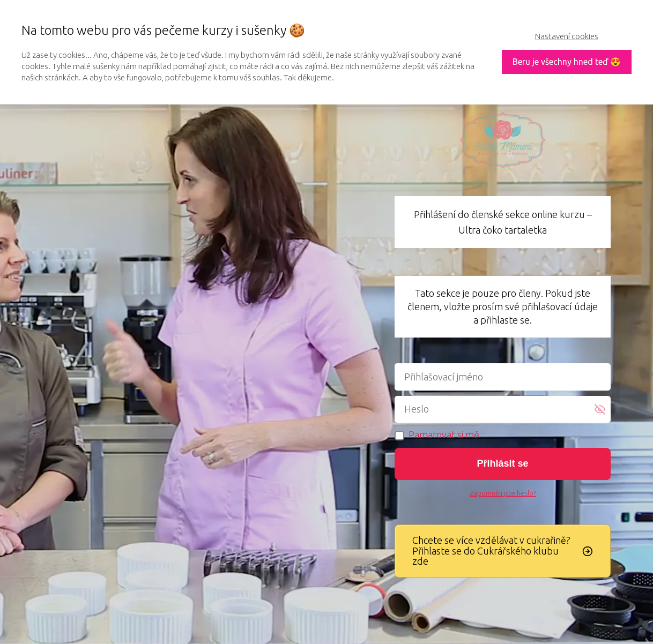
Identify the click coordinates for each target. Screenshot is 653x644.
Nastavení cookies (567, 36)
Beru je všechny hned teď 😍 (567, 62)
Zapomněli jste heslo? (503, 493)
